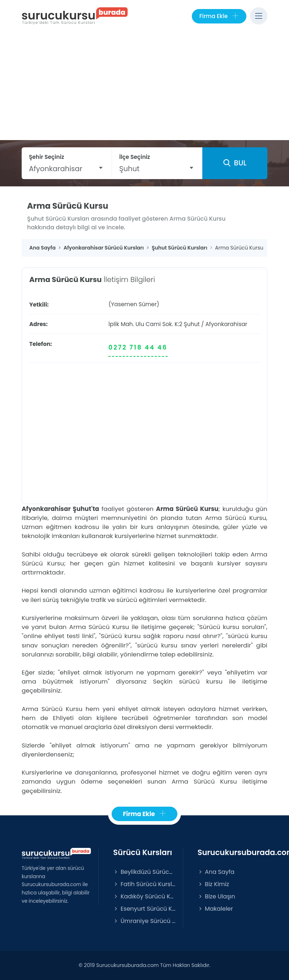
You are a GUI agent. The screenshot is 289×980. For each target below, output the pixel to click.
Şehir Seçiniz (47, 157)
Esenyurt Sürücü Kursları (144, 909)
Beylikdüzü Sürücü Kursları (144, 872)
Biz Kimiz (213, 884)
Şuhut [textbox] (129, 169)
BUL (235, 163)
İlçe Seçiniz (135, 157)
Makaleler (215, 909)
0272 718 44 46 (138, 347)
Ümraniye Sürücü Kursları (144, 921)
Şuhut (192, 324)
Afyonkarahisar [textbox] (56, 169)
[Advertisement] (144, 86)
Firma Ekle (219, 16)
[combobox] (67, 169)
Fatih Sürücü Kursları (144, 884)
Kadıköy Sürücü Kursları (144, 896)
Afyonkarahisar (226, 324)
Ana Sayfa (216, 872)
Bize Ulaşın (216, 896)
